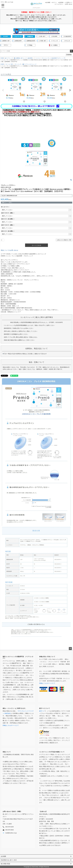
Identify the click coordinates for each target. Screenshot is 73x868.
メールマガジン (59, 4)
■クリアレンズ (9, 58)
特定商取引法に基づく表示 (9, 860)
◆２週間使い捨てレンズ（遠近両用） (24, 58)
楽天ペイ (42, 711)
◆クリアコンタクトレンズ (29, 64)
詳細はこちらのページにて (47, 683)
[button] (3, 90)
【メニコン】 (18, 64)
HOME (2, 58)
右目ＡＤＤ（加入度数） (8, 219)
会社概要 (48, 2)
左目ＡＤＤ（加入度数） (8, 231)
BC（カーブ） (5, 207)
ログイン (55, 2)
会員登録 (61, 2)
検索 (71, 51)
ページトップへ (70, 649)
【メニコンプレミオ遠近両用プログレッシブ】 (54, 58)
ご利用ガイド (69, 2)
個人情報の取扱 (5, 864)
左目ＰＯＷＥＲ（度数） (8, 225)
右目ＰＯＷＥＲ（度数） (8, 213)
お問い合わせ (69, 4)
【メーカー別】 (9, 64)
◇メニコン (38, 58)
